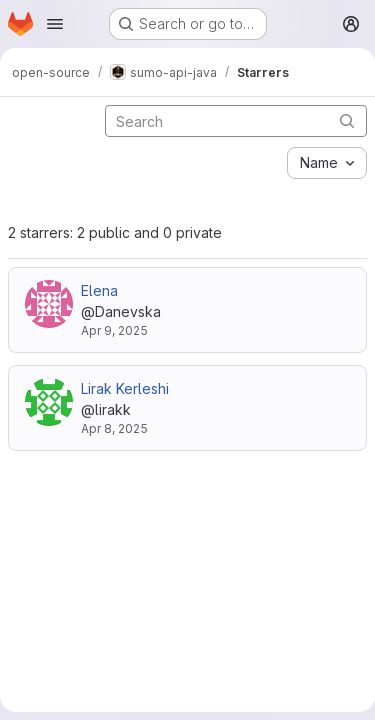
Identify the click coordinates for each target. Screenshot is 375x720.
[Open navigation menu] (55, 24)
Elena (99, 290)
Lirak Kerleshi (125, 388)
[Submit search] (347, 120)
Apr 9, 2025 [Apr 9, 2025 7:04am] (114, 330)
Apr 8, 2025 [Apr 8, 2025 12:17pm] (114, 428)
